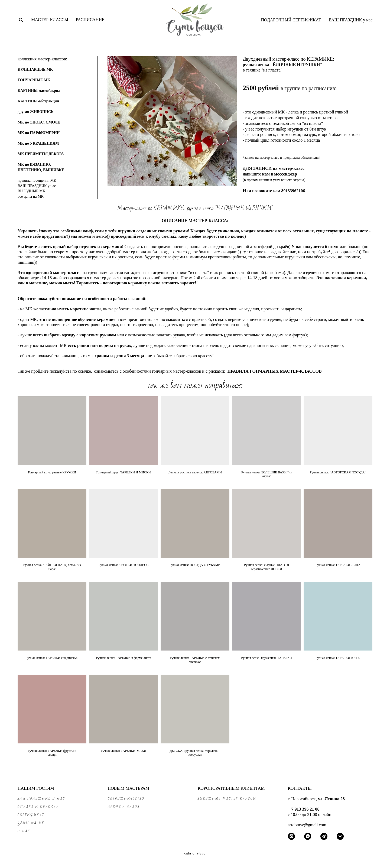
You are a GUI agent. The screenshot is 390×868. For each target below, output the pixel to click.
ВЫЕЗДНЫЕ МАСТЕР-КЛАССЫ (227, 799)
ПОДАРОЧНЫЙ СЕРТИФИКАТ (291, 22)
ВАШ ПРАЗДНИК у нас (351, 22)
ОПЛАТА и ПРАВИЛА (38, 807)
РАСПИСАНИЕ (90, 21)
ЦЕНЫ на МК (31, 823)
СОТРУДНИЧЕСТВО (126, 799)
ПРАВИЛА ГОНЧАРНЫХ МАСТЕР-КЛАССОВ (274, 375)
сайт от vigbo (195, 854)
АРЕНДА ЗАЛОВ (124, 807)
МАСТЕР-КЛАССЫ (50, 21)
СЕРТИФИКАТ (31, 815)
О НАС (24, 831)
